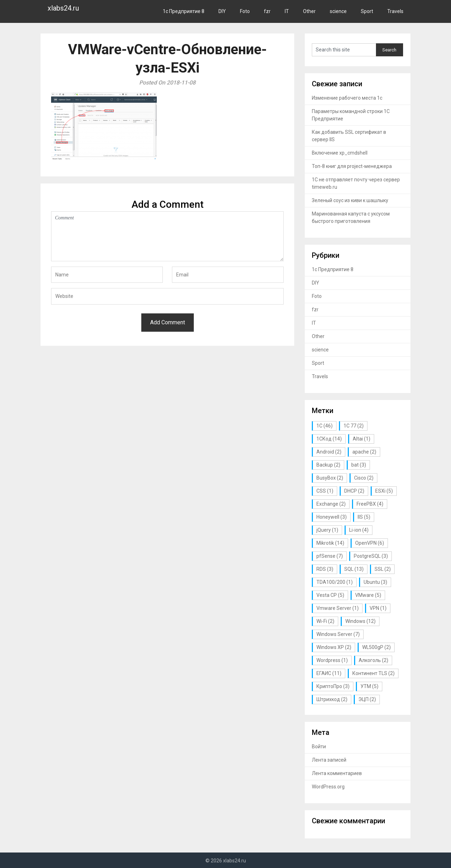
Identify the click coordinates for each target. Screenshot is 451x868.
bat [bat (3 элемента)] (359, 465)
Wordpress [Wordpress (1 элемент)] (332, 660)
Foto (245, 11)
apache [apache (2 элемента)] (364, 452)
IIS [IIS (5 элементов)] (364, 517)
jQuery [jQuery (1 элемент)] (327, 530)
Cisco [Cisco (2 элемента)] (364, 478)
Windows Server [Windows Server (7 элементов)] (338, 634)
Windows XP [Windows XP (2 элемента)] (334, 647)
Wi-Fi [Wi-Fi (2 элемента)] (325, 621)
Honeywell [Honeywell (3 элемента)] (332, 517)
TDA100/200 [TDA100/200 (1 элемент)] (335, 582)
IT (287, 11)
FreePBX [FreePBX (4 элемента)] (370, 504)
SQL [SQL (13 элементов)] (354, 569)
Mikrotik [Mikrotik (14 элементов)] (330, 543)
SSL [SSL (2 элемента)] (383, 569)
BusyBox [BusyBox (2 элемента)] (330, 478)
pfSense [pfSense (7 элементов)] (330, 556)
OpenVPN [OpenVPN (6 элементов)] (370, 543)
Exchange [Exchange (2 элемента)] (331, 504)
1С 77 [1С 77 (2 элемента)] (354, 426)
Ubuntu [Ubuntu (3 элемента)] (375, 582)
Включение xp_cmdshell (340, 153)
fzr (267, 11)
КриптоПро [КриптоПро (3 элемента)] (333, 686)
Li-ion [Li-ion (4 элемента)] (359, 530)
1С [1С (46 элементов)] (325, 426)
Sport (367, 11)
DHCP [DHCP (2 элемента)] (354, 491)
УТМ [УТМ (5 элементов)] (369, 686)
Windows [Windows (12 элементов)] (360, 621)
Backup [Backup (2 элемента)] (328, 465)
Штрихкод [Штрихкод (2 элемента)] (332, 699)
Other (309, 11)
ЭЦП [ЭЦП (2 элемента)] (367, 699)
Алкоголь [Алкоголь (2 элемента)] (373, 660)
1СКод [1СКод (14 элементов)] (329, 439)
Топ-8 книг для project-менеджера (352, 166)
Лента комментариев (337, 773)
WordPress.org (328, 787)
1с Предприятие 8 (184, 11)
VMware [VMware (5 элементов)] (368, 595)
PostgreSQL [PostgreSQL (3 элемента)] (371, 556)
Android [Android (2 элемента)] (329, 452)
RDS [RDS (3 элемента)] (325, 569)
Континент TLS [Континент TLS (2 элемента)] (373, 673)
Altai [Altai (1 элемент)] (362, 439)
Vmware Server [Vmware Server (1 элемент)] (338, 608)
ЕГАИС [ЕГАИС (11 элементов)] (329, 673)
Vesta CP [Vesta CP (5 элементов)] (330, 595)
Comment (167, 236)
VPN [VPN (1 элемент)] (378, 608)
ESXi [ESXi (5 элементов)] (384, 491)
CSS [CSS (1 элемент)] (325, 491)
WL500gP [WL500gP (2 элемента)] (376, 647)
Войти (319, 747)
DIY (222, 11)
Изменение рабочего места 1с (347, 98)
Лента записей (329, 760)
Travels (395, 11)
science (338, 11)
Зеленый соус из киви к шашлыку (350, 200)
